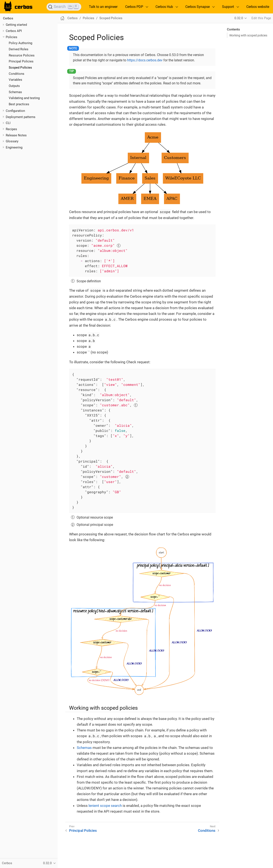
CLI (8, 123)
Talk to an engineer (103, 7)
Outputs (14, 86)
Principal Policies (21, 61)
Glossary (12, 141)
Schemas (15, 92)
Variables (15, 80)
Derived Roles (19, 49)
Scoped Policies (20, 68)
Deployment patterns (21, 117)
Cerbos (8, 18)
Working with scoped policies (248, 35)
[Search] (64, 7)
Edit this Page (261, 18)
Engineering (14, 147)
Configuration (15, 111)
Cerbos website (258, 7)
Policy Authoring (20, 43)
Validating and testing (24, 98)
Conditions (17, 74)
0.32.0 (239, 18)
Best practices (19, 104)
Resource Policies (22, 55)
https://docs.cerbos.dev (145, 60)
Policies (12, 37)
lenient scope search (105, 806)
